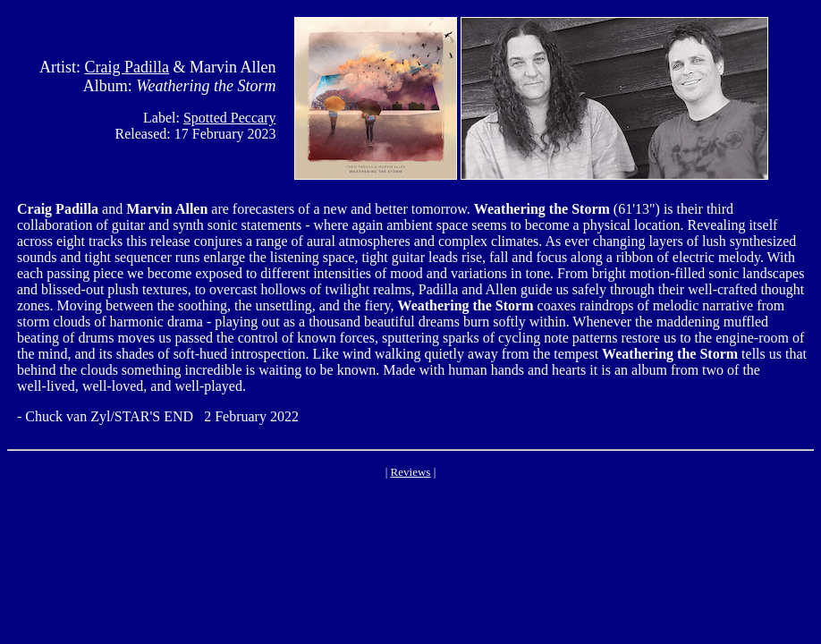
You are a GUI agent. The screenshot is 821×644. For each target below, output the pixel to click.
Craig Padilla (127, 67)
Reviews (411, 472)
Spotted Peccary (230, 118)
